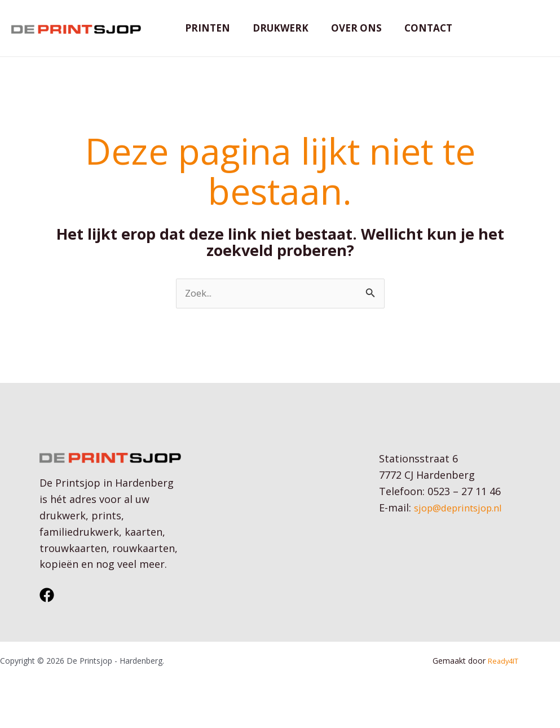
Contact (416, 36)
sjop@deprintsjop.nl (463, 526)
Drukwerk (275, 36)
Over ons (348, 36)
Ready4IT (504, 679)
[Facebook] (47, 614)
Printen (206, 36)
